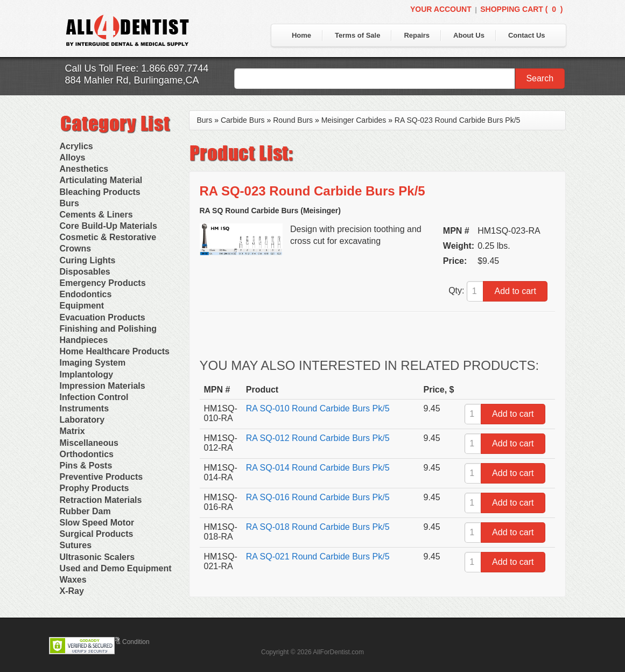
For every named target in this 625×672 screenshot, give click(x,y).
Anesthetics (84, 169)
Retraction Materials (101, 500)
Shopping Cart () (521, 9)
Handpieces (84, 340)
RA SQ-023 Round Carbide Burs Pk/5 (457, 120)
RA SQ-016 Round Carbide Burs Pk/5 (318, 497)
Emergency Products (103, 283)
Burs (69, 203)
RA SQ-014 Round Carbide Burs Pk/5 (318, 468)
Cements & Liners (96, 215)
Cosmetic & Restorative (108, 237)
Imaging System (93, 363)
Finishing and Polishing (108, 329)
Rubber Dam (85, 511)
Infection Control (94, 397)
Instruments (85, 408)
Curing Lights (88, 260)
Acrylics (76, 146)
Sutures (76, 545)
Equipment (82, 306)
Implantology (87, 374)
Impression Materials (103, 386)
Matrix (72, 431)
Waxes (73, 580)
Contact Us (527, 35)
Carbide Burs (243, 120)
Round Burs (293, 120)
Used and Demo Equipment (116, 568)
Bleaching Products (100, 192)
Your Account (441, 9)
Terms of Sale (357, 35)
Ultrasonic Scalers (97, 557)
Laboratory (82, 420)
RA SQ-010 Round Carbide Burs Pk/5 (318, 408)
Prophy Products (94, 488)
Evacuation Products (103, 317)
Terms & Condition (123, 642)
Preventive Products (101, 477)
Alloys (73, 157)
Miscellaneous (89, 443)
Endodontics (86, 294)
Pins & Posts (86, 465)
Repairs (417, 35)
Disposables (85, 272)
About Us (469, 35)
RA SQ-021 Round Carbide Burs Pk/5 (318, 556)
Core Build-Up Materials (108, 226)
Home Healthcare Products (115, 351)
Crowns (76, 248)
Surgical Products (97, 534)
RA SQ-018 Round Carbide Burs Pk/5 (318, 527)
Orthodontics (87, 454)
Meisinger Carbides (354, 120)
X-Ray (72, 591)
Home (301, 35)
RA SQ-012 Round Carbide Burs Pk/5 (318, 438)
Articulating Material (101, 180)
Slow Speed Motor (97, 523)
